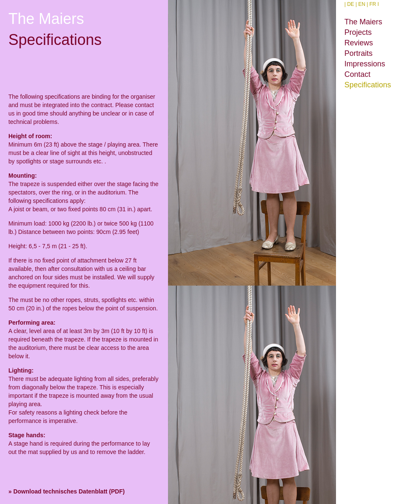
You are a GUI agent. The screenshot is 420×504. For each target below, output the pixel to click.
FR (373, 4)
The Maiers (363, 22)
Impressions (365, 64)
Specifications (368, 85)
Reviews (359, 43)
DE (350, 4)
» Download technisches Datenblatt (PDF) (67, 491)
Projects (358, 32)
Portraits (358, 53)
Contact (357, 74)
